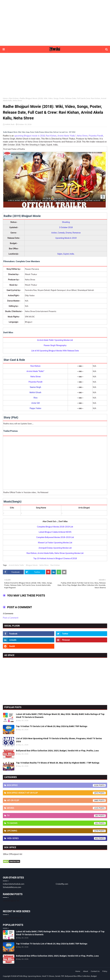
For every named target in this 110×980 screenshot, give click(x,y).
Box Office (56, 785)
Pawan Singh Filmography (55, 345)
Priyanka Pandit (96, 136)
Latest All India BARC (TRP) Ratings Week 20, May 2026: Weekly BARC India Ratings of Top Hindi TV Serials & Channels (60, 716)
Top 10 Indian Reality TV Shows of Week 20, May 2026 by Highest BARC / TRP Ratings (58, 763)
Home (5, 98)
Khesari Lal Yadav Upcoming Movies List (55, 543)
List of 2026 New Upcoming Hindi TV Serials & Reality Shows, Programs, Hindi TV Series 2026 (59, 740)
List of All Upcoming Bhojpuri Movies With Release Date (55, 351)
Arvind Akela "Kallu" (67, 136)
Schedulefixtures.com (12, 887)
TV (56, 816)
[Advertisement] (55, 23)
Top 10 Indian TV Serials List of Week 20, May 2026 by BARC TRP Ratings (52, 726)
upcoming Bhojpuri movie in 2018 (30, 136)
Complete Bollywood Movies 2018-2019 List (55, 537)
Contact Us (95, 971)
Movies (56, 808)
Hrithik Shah (10, 124)
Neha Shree (82, 136)
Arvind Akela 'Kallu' (16, 565)
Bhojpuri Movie (32, 565)
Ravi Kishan (14, 98)
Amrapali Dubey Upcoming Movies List (55, 548)
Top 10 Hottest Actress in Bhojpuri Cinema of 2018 (55, 558)
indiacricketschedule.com (14, 884)
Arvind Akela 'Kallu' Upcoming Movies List (55, 340)
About (86, 971)
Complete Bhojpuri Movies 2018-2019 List (55, 527)
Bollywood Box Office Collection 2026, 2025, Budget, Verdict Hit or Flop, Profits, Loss (57, 751)
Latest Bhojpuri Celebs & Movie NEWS (55, 532)
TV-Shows (56, 823)
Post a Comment (11, 618)
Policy (105, 971)
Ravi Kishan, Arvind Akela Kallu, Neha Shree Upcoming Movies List (55, 553)
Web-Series (56, 838)
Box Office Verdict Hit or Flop (56, 793)
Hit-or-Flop (56, 801)
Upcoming (56, 831)
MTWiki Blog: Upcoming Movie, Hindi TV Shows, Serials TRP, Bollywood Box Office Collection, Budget (57, 976)
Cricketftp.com (62, 884)
